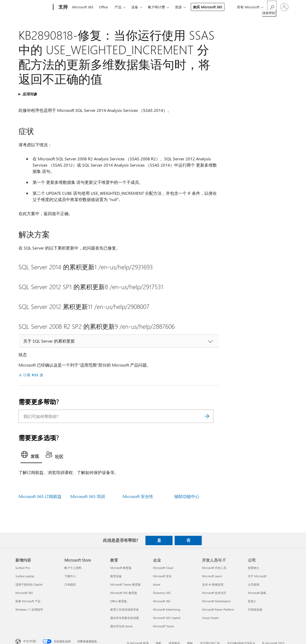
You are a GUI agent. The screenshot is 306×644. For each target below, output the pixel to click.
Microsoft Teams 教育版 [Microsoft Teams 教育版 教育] (126, 584)
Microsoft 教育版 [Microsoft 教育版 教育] (121, 568)
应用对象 (30, 94)
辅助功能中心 (187, 496)
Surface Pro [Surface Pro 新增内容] (23, 568)
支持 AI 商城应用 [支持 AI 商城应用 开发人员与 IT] (213, 584)
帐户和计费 (157, 7)
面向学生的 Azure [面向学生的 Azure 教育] (121, 626)
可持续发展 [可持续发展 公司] (255, 609)
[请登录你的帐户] (284, 7)
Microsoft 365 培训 (88, 496)
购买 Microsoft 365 (208, 7)
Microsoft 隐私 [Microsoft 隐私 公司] (257, 593)
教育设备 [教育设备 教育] (116, 576)
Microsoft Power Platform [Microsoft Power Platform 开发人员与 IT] (218, 609)
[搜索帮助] (272, 7)
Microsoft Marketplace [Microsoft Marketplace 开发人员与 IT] (216, 601)
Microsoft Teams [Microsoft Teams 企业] (164, 626)
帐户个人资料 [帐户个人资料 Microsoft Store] (73, 568)
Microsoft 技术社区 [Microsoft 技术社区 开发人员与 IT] (214, 593)
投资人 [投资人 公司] (252, 601)
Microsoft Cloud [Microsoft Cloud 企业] (163, 568)
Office (103, 7)
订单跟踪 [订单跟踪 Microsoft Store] (70, 584)
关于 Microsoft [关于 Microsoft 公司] (257, 576)
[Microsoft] (33, 7)
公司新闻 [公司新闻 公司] (254, 584)
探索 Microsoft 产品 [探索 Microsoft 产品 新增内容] (28, 601)
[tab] (31, 456)
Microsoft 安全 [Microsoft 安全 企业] (162, 576)
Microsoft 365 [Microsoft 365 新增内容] (24, 593)
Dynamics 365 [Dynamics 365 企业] (162, 593)
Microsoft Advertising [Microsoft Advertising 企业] (167, 609)
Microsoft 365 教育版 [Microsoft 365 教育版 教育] (124, 593)
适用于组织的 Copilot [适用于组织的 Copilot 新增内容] (29, 584)
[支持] (63, 7)
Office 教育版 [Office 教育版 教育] (119, 601)
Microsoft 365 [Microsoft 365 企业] (162, 601)
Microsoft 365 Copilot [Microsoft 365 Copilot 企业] (167, 618)
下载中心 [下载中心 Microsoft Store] (70, 576)
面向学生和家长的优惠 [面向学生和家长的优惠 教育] (125, 618)
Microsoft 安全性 (138, 496)
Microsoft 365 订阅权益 (40, 496)
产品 (118, 7)
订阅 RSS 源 (33, 375)
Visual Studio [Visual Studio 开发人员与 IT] (210, 618)
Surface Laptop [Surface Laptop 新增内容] (25, 576)
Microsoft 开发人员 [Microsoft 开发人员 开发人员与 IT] (214, 568)
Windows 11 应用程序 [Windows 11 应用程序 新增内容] (29, 609)
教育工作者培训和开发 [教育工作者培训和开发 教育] (125, 609)
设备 (135, 7)
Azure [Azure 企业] (157, 584)
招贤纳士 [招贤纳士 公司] (254, 568)
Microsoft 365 (83, 7)
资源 (178, 7)
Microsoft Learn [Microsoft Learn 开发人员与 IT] (212, 576)
